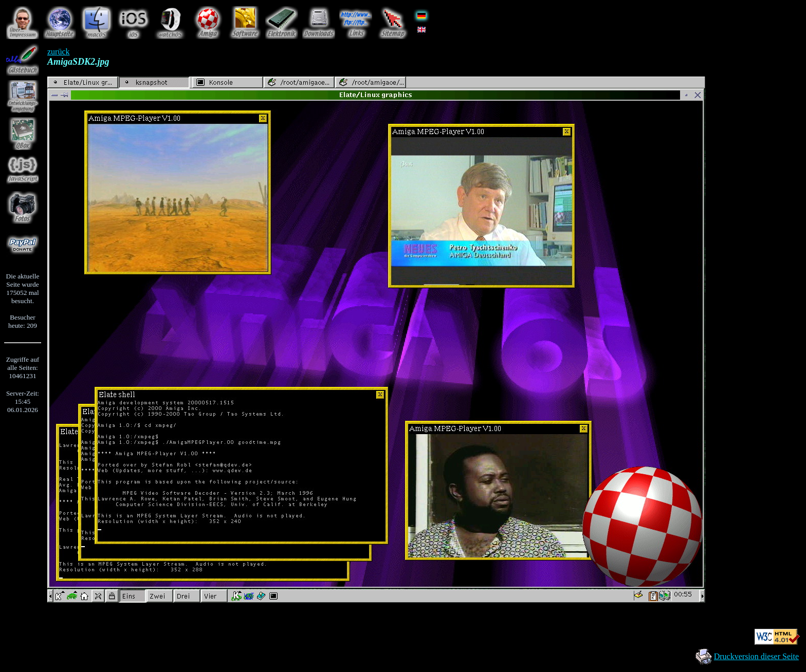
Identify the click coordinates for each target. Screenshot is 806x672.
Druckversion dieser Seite (756, 656)
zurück (59, 52)
